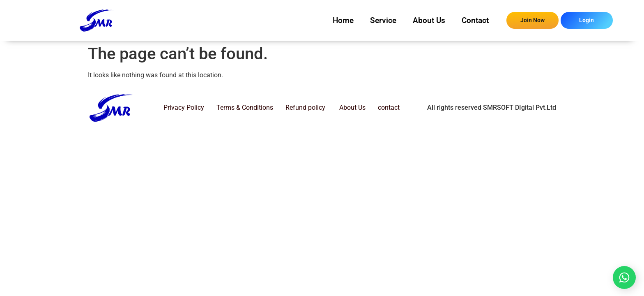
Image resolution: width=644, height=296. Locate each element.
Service (383, 20)
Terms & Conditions (245, 108)
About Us (429, 20)
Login (586, 20)
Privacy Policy (184, 108)
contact (389, 108)
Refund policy (305, 108)
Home (343, 20)
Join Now (532, 20)
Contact (475, 20)
